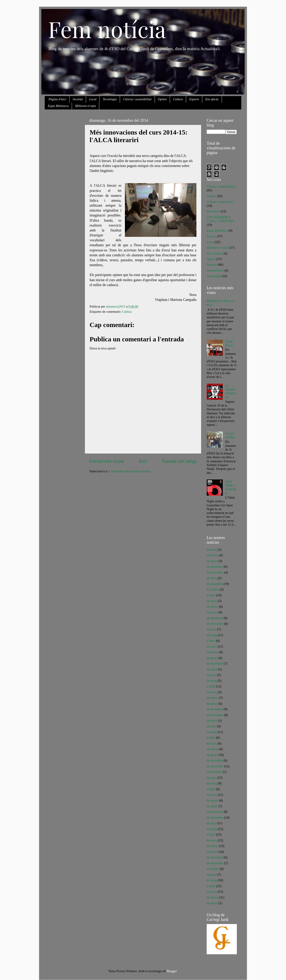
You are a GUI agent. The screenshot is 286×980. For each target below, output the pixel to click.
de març (212, 550)
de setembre (214, 772)
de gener (212, 561)
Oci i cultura (215, 253)
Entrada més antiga (179, 461)
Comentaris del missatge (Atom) (130, 471)
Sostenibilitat (215, 270)
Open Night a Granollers (231, 487)
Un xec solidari (230, 435)
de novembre (215, 572)
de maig (212, 635)
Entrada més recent (107, 461)
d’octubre (213, 589)
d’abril (211, 595)
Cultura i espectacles (220, 202)
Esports (194, 99)
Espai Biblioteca (58, 106)
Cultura (178, 99)
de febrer (212, 555)
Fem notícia (107, 29)
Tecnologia (110, 99)
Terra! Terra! (229, 343)
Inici (143, 461)
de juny (211, 629)
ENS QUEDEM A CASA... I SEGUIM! (220, 219)
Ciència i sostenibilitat (137, 99)
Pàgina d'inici (58, 99)
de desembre (215, 567)
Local (93, 99)
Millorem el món (85, 106)
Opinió (162, 99)
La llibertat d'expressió (230, 391)
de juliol (212, 669)
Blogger (172, 971)
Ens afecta (212, 99)
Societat (78, 99)
